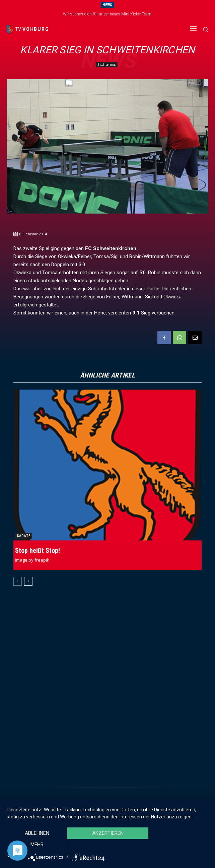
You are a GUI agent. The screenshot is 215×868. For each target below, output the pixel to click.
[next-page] (28, 581)
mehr (178, 845)
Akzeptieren (107, 845)
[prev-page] (18, 581)
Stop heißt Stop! (38, 551)
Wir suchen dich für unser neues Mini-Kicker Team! (108, 14)
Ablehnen (37, 845)
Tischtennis (107, 65)
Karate (24, 536)
